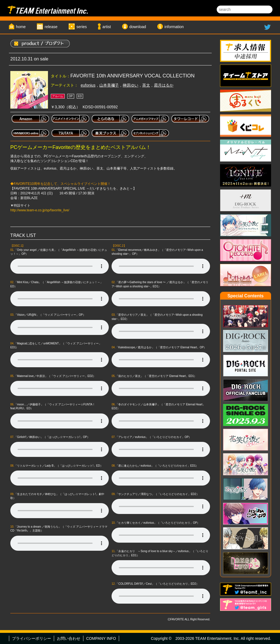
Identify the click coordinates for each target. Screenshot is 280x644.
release (51, 27)
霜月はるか (164, 85)
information (174, 27)
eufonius (88, 85)
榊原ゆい (131, 85)
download (138, 27)
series (82, 27)
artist (107, 27)
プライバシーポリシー (32, 638)
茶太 (146, 85)
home (21, 27)
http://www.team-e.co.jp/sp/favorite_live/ (40, 210)
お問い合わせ (69, 638)
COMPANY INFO (101, 638)
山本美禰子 (109, 85)
